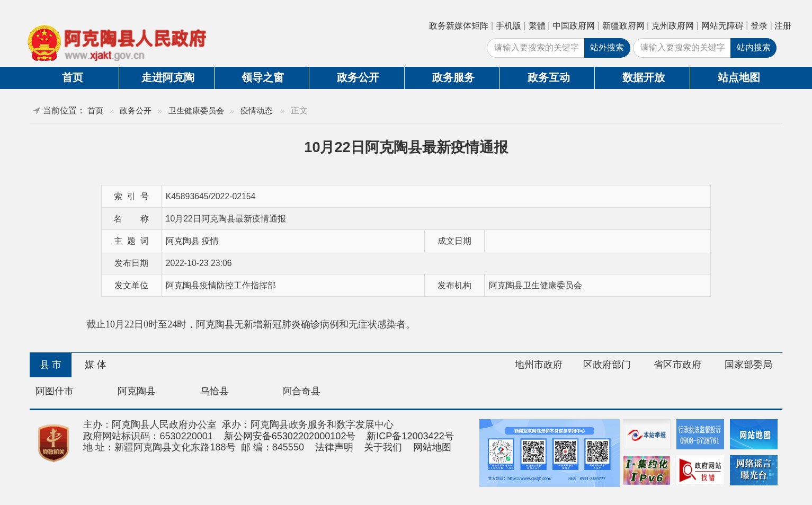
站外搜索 (607, 47)
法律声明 (334, 447)
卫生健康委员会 (196, 110)
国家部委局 (748, 365)
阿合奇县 (301, 391)
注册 (783, 26)
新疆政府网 (623, 26)
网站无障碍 (722, 26)
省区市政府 (677, 365)
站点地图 (739, 77)
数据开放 (644, 77)
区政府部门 (607, 365)
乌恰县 (215, 391)
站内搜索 (754, 47)
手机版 (508, 26)
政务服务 (453, 77)
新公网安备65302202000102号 (290, 436)
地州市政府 (539, 365)
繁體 (537, 26)
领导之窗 (263, 77)
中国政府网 (574, 26)
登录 (759, 26)
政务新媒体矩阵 (459, 26)
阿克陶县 (137, 391)
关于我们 (383, 447)
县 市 (51, 365)
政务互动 (549, 77)
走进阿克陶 (168, 77)
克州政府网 (673, 26)
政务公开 (358, 77)
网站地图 (432, 447)
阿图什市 (55, 391)
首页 (73, 77)
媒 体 (96, 365)
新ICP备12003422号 (410, 436)
